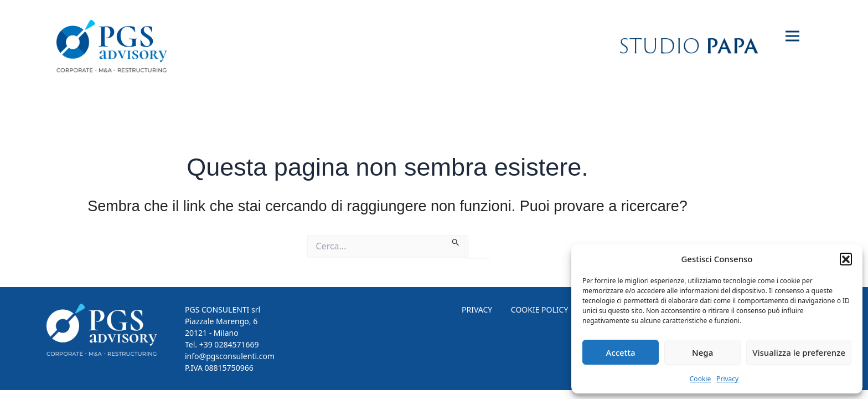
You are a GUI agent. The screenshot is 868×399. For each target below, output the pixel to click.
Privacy (727, 379)
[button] (846, 259)
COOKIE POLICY (540, 310)
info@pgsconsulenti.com (230, 356)
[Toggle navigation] (792, 36)
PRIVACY (477, 310)
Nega (702, 352)
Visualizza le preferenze (799, 352)
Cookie (700, 379)
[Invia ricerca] (456, 241)
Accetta (620, 352)
